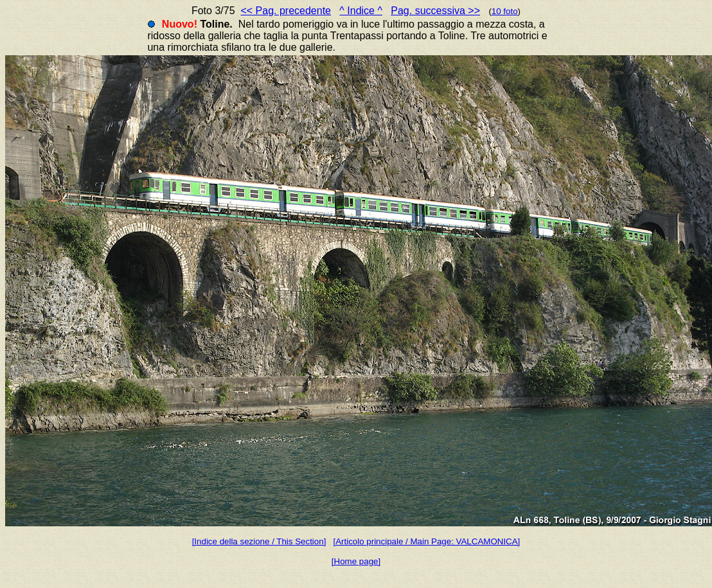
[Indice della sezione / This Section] (259, 541)
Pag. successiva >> (435, 11)
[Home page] (356, 561)
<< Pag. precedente (286, 11)
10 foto (505, 11)
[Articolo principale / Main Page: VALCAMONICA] (426, 541)
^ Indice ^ (361, 11)
